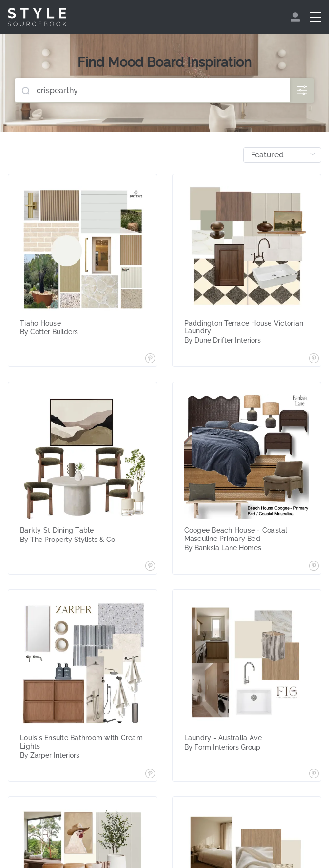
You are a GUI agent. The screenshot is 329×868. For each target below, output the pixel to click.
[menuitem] (297, 17)
